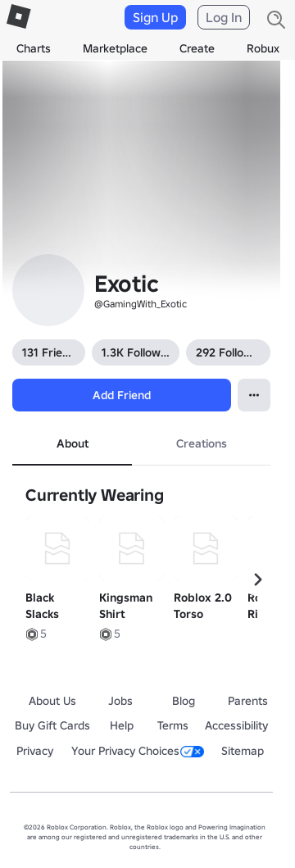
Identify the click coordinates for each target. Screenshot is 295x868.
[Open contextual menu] (254, 395)
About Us (52, 701)
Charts (34, 48)
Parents (248, 701)
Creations (202, 443)
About (73, 443)
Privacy (35, 751)
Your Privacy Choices (138, 751)
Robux (263, 48)
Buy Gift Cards (52, 725)
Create (197, 48)
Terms (173, 725)
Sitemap (243, 751)
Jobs (120, 701)
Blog (184, 701)
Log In (224, 17)
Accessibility (236, 725)
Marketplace (115, 48)
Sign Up (155, 17)
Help (122, 725)
